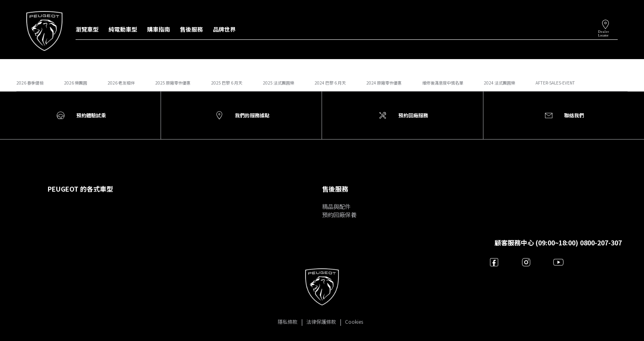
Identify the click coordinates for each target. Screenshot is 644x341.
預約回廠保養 (339, 215)
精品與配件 (336, 206)
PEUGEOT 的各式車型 (80, 189)
